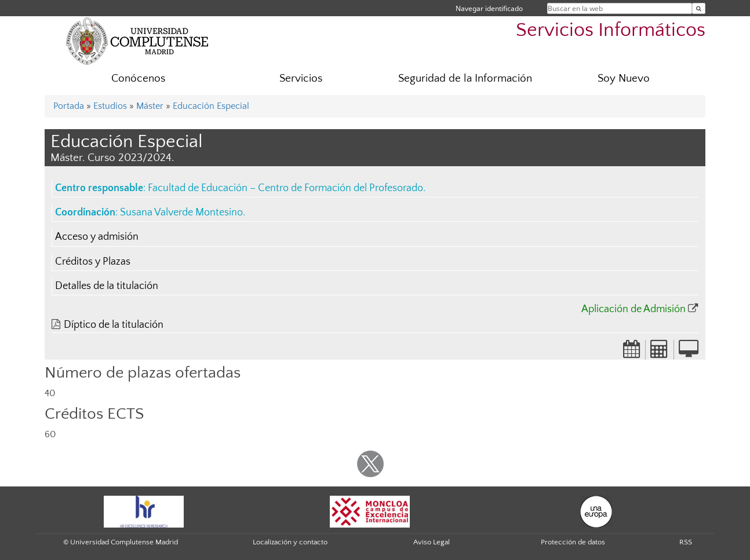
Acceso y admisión (97, 237)
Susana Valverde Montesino (181, 213)
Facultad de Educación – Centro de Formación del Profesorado (285, 188)
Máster (150, 106)
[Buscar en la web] (699, 8)
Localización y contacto (290, 542)
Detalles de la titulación (107, 286)
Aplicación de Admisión (634, 309)
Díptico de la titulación (114, 325)
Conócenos (138, 78)
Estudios (110, 106)
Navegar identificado (489, 8)
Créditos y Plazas (93, 262)
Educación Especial (211, 106)
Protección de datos (573, 542)
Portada (69, 106)
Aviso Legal (432, 542)
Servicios (301, 78)
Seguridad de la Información (465, 78)
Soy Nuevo (624, 78)
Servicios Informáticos (611, 30)
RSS (686, 542)
